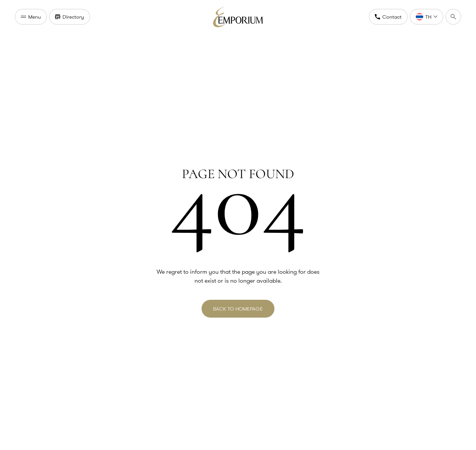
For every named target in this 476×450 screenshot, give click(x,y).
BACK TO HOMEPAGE (238, 309)
